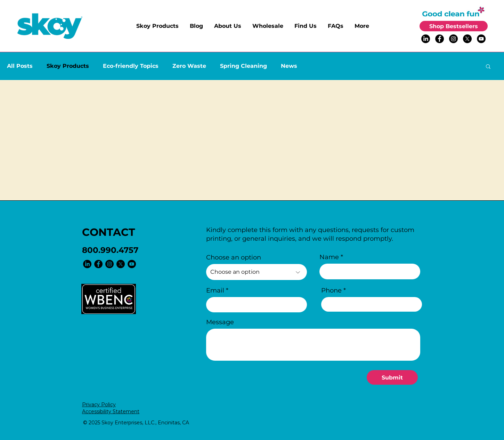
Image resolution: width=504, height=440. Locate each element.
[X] (467, 39)
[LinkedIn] (426, 39)
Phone (331, 290)
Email (215, 290)
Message (220, 322)
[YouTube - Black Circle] (481, 39)
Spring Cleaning (243, 66)
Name (329, 257)
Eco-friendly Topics (131, 66)
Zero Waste (189, 66)
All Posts (20, 66)
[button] (488, 67)
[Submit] (392, 377)
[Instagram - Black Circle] (453, 39)
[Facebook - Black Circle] (440, 39)
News (289, 66)
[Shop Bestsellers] (454, 26)
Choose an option (234, 257)
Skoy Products (68, 66)
